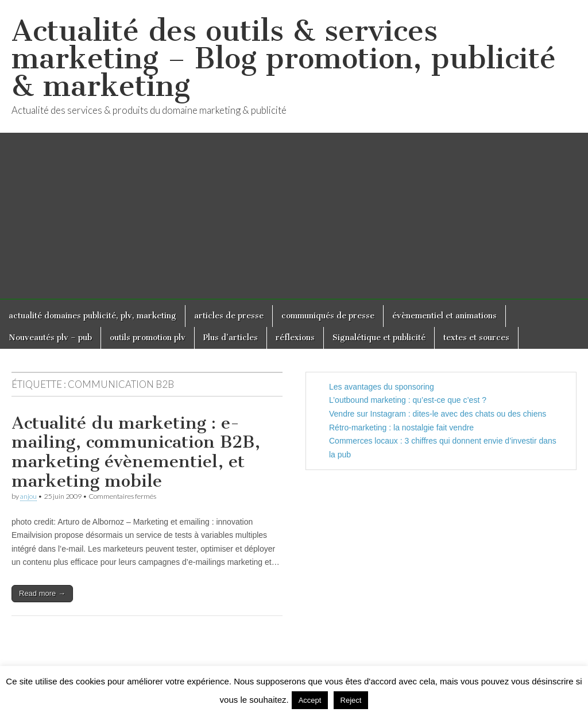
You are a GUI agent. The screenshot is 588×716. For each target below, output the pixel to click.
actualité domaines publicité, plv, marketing (92, 316)
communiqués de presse (328, 316)
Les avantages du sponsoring (382, 387)
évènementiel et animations (444, 316)
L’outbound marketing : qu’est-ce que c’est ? (408, 400)
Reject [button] (351, 700)
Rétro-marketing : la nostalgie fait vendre (401, 428)
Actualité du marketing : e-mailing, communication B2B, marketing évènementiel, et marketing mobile (136, 452)
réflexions (295, 338)
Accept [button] (310, 700)
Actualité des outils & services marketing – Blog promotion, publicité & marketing (284, 58)
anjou (28, 496)
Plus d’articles (231, 338)
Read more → (42, 593)
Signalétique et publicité (379, 338)
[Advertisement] (294, 219)
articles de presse (229, 316)
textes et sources (476, 338)
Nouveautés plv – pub (50, 338)
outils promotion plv (148, 338)
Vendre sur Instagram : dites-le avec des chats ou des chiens (438, 414)
